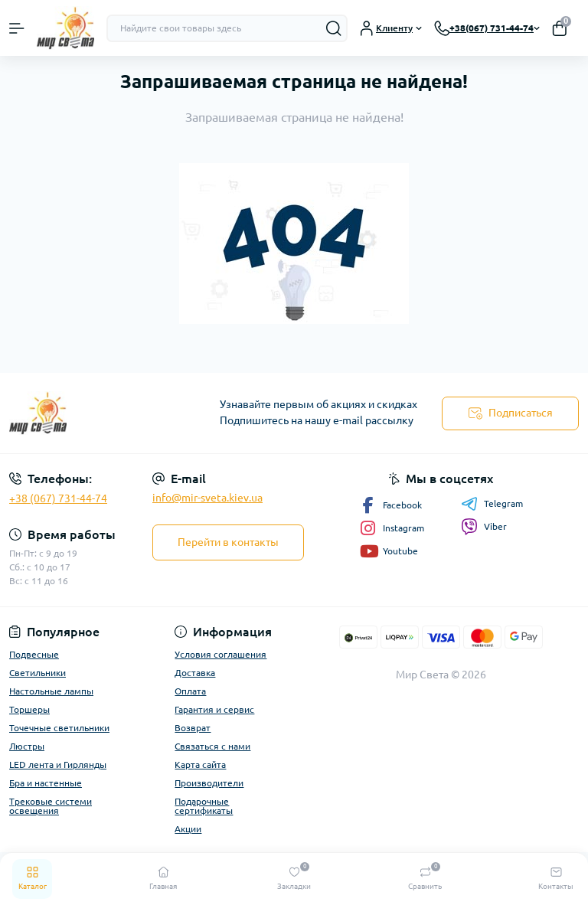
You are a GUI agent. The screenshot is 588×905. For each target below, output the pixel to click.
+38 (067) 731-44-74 (58, 498)
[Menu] (17, 28)
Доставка (195, 673)
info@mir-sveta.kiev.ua (207, 498)
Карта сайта (200, 765)
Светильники (38, 673)
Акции (188, 829)
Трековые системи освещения (51, 806)
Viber (484, 527)
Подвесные (34, 654)
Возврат (193, 728)
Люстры (27, 746)
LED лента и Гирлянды (58, 765)
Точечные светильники (59, 728)
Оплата (190, 691)
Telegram (492, 504)
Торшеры (29, 709)
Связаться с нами (212, 746)
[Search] (334, 28)
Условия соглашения (220, 654)
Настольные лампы (51, 691)
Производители (209, 783)
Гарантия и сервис (214, 709)
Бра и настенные (46, 783)
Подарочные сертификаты (204, 806)
